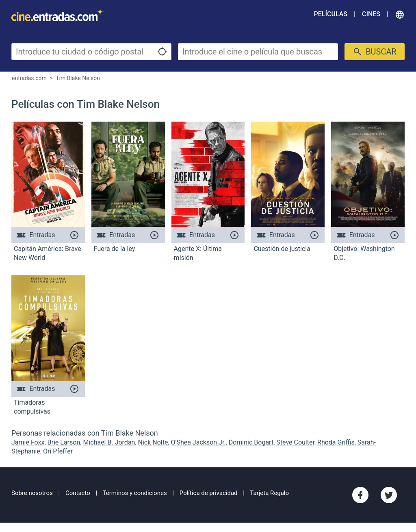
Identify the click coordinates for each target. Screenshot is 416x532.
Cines (371, 14)
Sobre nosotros (32, 493)
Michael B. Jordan (109, 442)
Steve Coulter (295, 442)
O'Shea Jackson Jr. (198, 442)
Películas (331, 14)
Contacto (78, 493)
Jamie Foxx (28, 442)
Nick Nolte (153, 442)
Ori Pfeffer (58, 451)
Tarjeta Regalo (269, 493)
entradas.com (29, 78)
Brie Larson (64, 442)
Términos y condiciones (135, 493)
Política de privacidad (209, 493)
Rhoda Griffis (336, 442)
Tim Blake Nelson (78, 78)
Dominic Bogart (251, 442)
